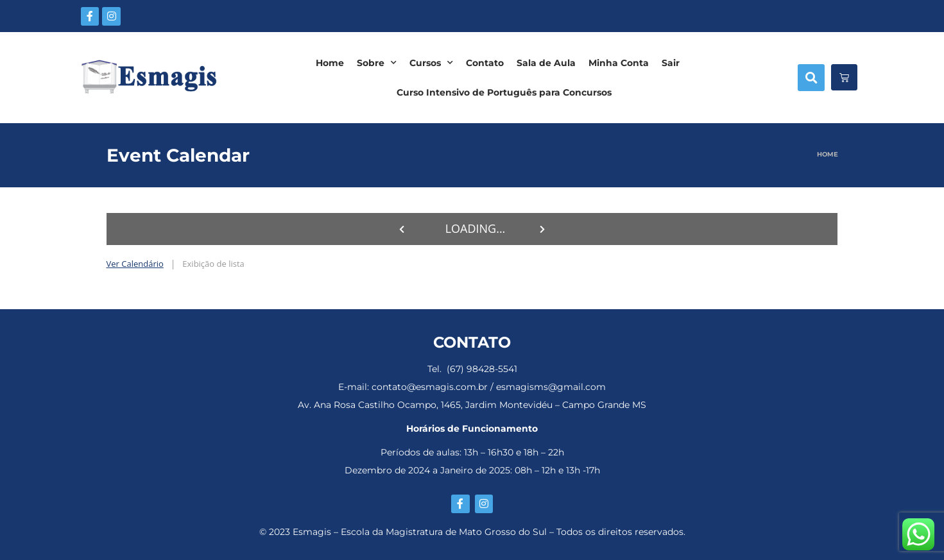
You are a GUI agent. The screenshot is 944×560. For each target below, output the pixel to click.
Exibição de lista (213, 264)
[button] (811, 78)
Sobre (377, 63)
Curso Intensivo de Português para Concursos (504, 92)
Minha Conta (619, 63)
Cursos (431, 63)
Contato (485, 63)
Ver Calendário (135, 264)
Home (330, 63)
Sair (671, 63)
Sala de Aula (546, 63)
